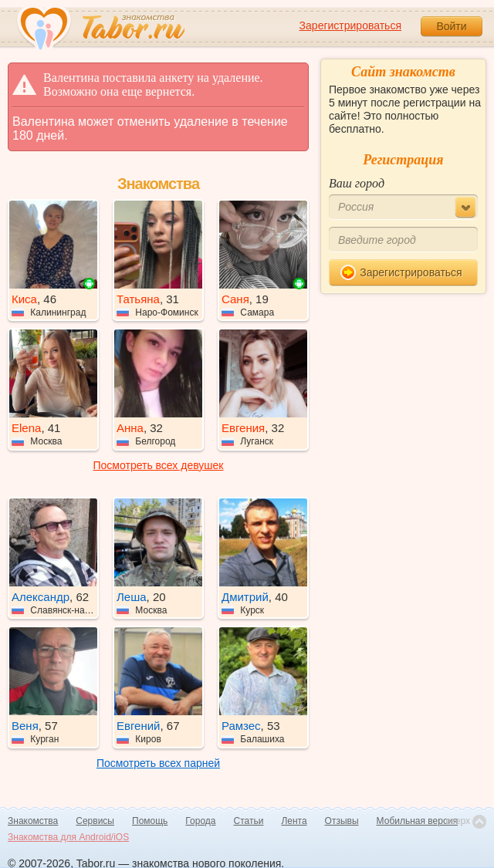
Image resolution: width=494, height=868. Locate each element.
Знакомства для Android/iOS (68, 837)
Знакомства (33, 821)
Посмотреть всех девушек (159, 465)
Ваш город (357, 183)
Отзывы (342, 821)
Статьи (249, 821)
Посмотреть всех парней (158, 763)
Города (200, 821)
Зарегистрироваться (350, 25)
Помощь (150, 821)
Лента (294, 821)
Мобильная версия (418, 821)
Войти (451, 26)
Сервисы (95, 821)
